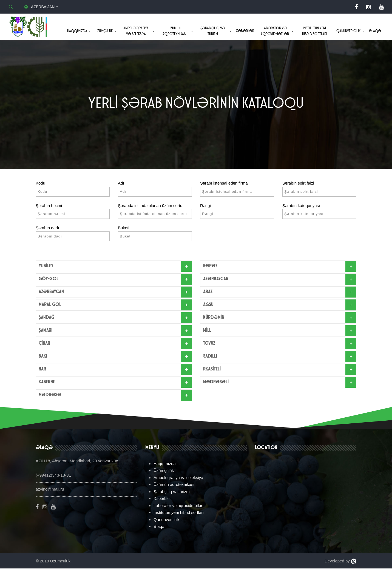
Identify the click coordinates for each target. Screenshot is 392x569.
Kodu (40, 184)
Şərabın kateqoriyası (301, 206)
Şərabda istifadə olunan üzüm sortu (150, 206)
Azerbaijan (39, 7)
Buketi (124, 228)
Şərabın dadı (47, 228)
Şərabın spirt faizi (298, 184)
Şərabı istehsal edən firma (224, 184)
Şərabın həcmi (49, 206)
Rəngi (205, 206)
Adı (121, 184)
